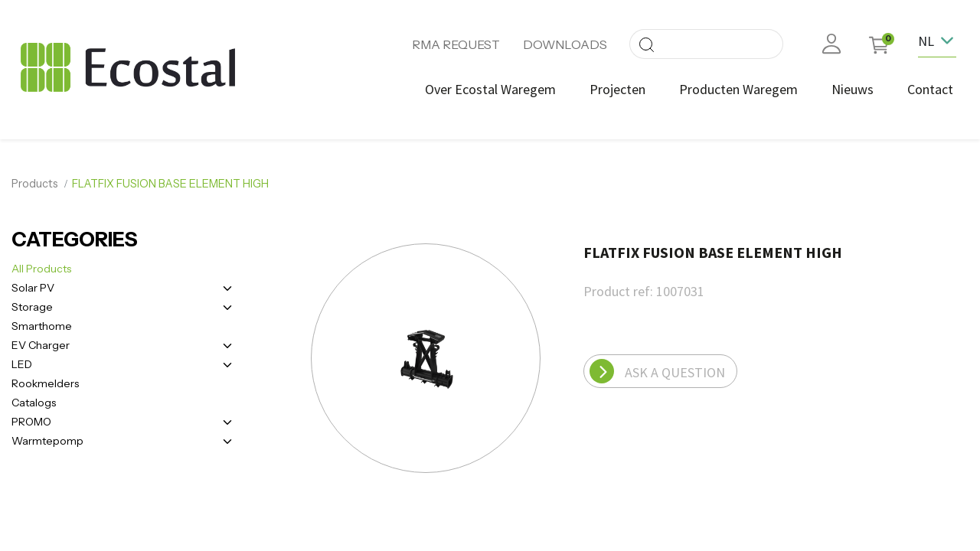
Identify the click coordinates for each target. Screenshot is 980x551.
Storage (32, 302)
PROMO (31, 417)
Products (35, 180)
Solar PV (33, 283)
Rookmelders (45, 379)
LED (22, 360)
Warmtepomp (47, 436)
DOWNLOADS (565, 44)
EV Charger (41, 341)
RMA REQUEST (456, 44)
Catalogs (34, 398)
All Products (41, 264)
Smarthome (42, 321)
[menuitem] (487, 89)
